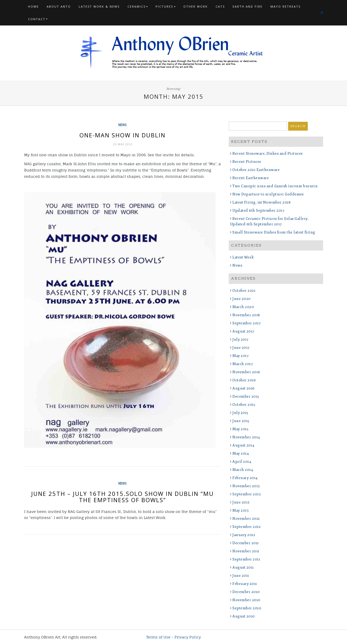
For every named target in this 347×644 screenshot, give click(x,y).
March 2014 (243, 470)
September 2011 (246, 559)
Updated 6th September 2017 (258, 211)
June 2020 (242, 299)
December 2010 (246, 592)
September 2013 (247, 494)
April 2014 (242, 462)
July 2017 (241, 339)
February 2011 (245, 584)
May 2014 (241, 453)
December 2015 (246, 396)
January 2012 (244, 535)
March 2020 (243, 307)
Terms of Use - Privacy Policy (173, 637)
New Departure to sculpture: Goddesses (268, 194)
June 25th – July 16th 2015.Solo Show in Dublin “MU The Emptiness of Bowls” (122, 497)
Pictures (164, 6)
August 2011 (243, 567)
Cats (220, 6)
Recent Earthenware (251, 178)
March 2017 (243, 364)
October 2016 (244, 380)
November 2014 (246, 437)
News (122, 125)
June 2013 (241, 502)
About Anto (59, 6)
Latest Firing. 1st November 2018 (261, 202)
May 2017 (241, 356)
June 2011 (241, 576)
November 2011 (246, 551)
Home (33, 6)
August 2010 (244, 616)
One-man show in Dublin (122, 135)
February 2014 (245, 478)
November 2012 (246, 519)
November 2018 (246, 315)
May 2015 (240, 429)
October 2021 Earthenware (256, 170)
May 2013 (241, 510)
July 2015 (240, 413)
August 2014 (244, 445)
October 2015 (244, 405)
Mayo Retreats (285, 6)
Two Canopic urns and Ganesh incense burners (275, 186)
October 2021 (244, 291)
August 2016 (244, 388)
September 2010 (247, 608)
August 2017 (243, 331)
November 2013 (246, 486)
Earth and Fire (248, 6)
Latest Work (243, 257)
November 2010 (246, 600)
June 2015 (241, 421)
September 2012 (247, 527)
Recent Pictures (247, 162)
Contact (37, 19)
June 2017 (241, 348)
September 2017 (247, 323)
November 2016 (246, 372)
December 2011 (246, 543)
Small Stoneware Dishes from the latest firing (274, 232)
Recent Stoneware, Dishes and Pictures (268, 154)
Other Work (196, 6)
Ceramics (137, 6)
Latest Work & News (99, 6)
